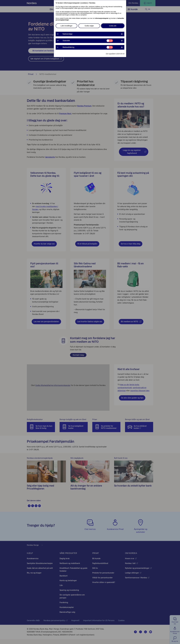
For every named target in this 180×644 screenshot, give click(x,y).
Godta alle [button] (113, 26)
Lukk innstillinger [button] (66, 26)
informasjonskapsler (102, 18)
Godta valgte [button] (89, 26)
